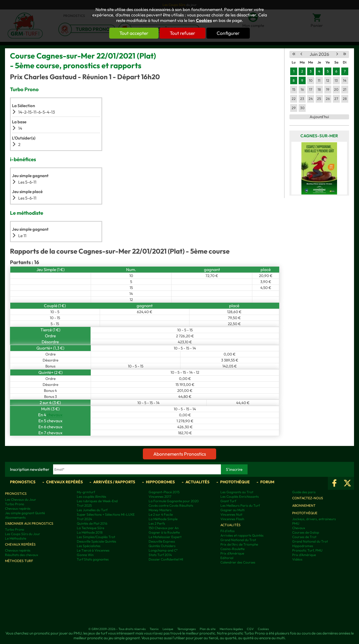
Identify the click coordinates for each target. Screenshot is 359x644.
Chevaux (299, 528)
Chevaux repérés (64, 482)
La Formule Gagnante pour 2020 (174, 501)
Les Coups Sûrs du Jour (23, 534)
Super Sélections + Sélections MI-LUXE (106, 514)
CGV (250, 629)
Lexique (168, 629)
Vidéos (297, 559)
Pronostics (23, 482)
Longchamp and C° (163, 550)
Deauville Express (162, 541)
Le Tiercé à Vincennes (93, 550)
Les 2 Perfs (157, 523)
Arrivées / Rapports (114, 482)
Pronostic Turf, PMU (307, 550)
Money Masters (160, 510)
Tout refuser (182, 33)
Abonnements (15, 517)
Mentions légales (231, 629)
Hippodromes (160, 482)
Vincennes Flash (232, 519)
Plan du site (208, 629)
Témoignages (186, 629)
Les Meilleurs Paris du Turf (240, 505)
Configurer (229, 33)
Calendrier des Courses (238, 562)
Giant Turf (228, 501)
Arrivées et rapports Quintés (242, 535)
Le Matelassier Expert (165, 537)
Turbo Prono (15, 504)
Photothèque (235, 482)
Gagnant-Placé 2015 (164, 492)
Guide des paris (304, 492)
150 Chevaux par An (164, 528)
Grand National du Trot (238, 540)
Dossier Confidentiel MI (166, 559)
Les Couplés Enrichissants (240, 497)
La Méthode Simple (163, 519)
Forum (267, 482)
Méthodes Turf (19, 561)
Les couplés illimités (91, 497)
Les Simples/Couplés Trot (96, 537)
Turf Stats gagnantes (93, 559)
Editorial (227, 558)
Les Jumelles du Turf (92, 510)
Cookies (204, 20)
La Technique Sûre (90, 528)
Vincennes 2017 (160, 497)
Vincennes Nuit (231, 514)
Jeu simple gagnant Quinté (25, 513)
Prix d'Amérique (232, 553)
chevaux (55, 415)
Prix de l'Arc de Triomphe (239, 544)
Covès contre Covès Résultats (171, 505)
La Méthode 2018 (90, 532)
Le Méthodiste (16, 538)
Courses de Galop (306, 532)
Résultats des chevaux (22, 555)
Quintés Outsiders (162, 546)
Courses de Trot (304, 537)
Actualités (197, 482)
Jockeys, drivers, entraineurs (314, 519)
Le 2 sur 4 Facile (161, 514)
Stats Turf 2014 (160, 555)
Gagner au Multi (232, 510)
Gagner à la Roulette (164, 532)
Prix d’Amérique (304, 555)
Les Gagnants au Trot (237, 492)
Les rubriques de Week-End (97, 501)
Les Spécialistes (89, 546)
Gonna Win (85, 555)
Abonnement (304, 505)
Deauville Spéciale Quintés (96, 541)
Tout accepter (133, 33)
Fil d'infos (227, 531)
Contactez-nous (308, 498)
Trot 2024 (84, 519)
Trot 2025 (84, 505)
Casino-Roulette (232, 549)
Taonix (154, 629)
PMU (296, 523)
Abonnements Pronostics (180, 454)
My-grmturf (86, 492)
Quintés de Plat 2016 (92, 523)
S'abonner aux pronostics (29, 523)
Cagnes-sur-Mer (319, 136)
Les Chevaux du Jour (21, 500)
